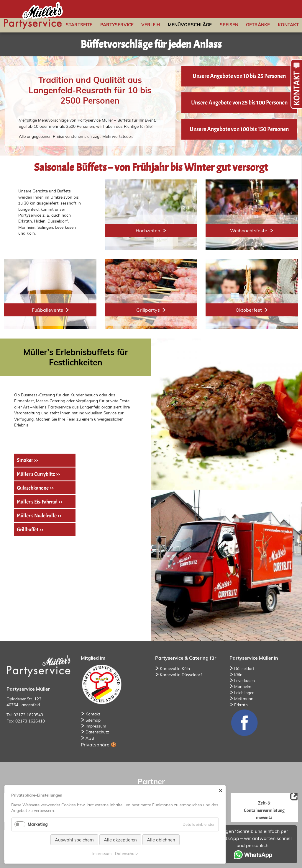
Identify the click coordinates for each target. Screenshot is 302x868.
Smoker (25, 460)
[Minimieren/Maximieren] (293, 830)
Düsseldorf (244, 668)
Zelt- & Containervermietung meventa (264, 810)
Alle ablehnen (161, 840)
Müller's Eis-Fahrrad (37, 502)
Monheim (243, 686)
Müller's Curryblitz (36, 474)
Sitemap (93, 720)
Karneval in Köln (175, 668)
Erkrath (241, 705)
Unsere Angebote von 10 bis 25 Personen (239, 76)
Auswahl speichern (74, 840)
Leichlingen (244, 693)
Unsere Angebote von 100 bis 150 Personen (239, 129)
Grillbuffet (28, 529)
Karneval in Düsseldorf (181, 675)
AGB (90, 738)
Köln (238, 675)
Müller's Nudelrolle (37, 516)
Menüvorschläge (190, 25)
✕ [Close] (220, 791)
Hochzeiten (148, 231)
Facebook (244, 722)
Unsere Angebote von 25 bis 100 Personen (239, 103)
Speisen (229, 25)
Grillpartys (148, 310)
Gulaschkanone (33, 488)
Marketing (38, 824)
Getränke (258, 25)
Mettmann (244, 698)
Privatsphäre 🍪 (99, 745)
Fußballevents (47, 310)
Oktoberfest (249, 310)
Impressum (96, 726)
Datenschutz (97, 732)
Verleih (151, 25)
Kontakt (288, 25)
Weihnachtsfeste (249, 231)
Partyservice (117, 25)
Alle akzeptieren (120, 840)
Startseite (79, 25)
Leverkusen (244, 680)
